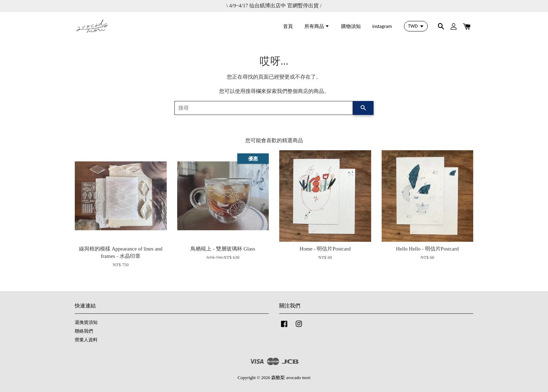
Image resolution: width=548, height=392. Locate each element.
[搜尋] (264, 108)
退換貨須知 (86, 322)
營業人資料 (86, 340)
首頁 (288, 26)
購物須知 (351, 26)
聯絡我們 (84, 331)
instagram (382, 26)
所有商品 (317, 26)
